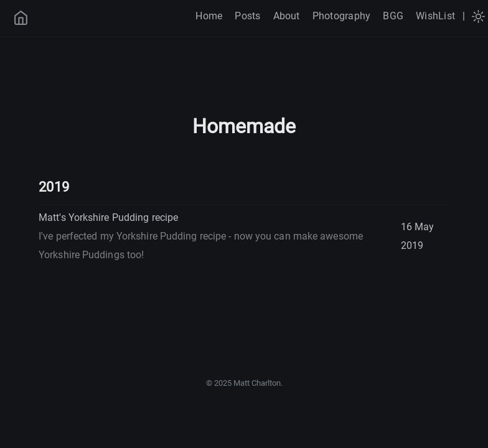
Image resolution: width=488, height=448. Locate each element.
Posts (247, 16)
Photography (342, 16)
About (287, 16)
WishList (435, 16)
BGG (393, 16)
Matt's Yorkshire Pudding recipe (201, 236)
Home (209, 16)
